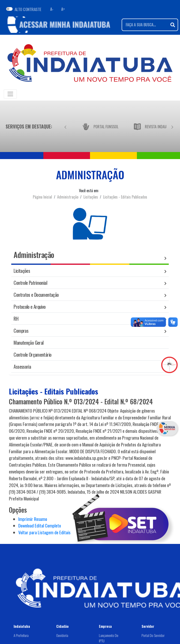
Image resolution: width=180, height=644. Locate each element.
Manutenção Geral (28, 342)
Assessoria (22, 366)
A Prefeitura (21, 635)
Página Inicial (42, 197)
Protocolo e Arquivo (30, 306)
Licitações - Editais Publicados (125, 197)
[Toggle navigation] (10, 94)
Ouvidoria (62, 635)
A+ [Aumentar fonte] (63, 9)
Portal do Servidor (153, 635)
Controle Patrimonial (30, 283)
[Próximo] (172, 126)
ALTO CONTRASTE (28, 9)
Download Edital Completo (40, 525)
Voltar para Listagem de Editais (44, 532)
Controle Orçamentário (32, 354)
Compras (21, 330)
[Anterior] (65, 126)
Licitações (91, 197)
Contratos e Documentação (36, 295)
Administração (68, 197)
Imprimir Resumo (33, 519)
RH (16, 318)
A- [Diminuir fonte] (52, 9)
